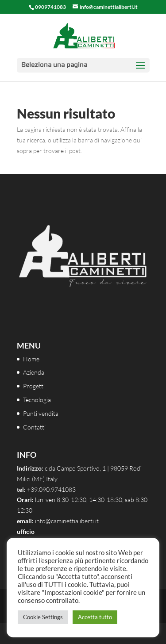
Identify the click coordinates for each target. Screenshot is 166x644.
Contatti (34, 427)
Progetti (34, 386)
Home (31, 359)
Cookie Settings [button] (43, 617)
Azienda (34, 372)
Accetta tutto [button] (95, 617)
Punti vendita (41, 413)
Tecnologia (37, 400)
